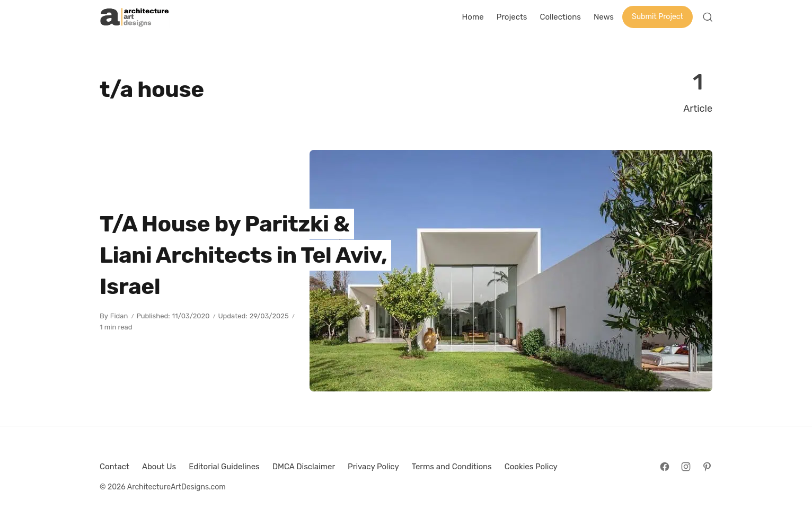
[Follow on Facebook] (665, 467)
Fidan (119, 316)
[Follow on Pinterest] (707, 467)
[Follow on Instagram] (686, 467)
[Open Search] (708, 17)
